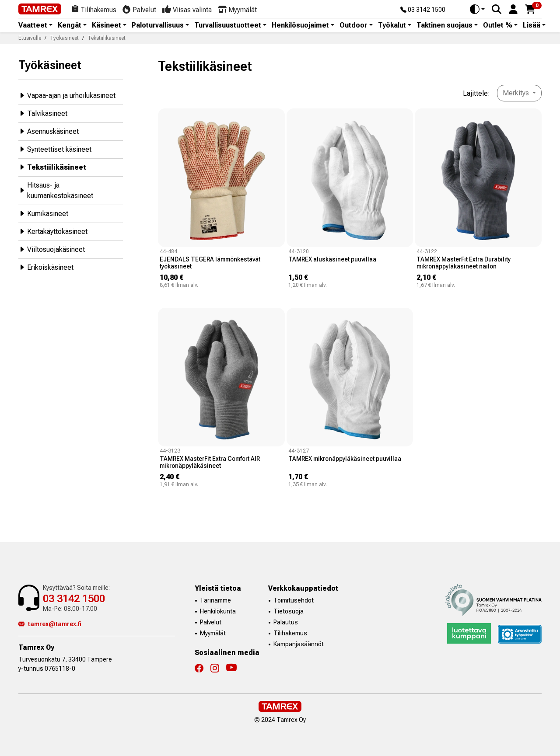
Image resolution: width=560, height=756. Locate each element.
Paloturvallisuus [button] (158, 25)
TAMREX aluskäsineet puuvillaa (332, 259)
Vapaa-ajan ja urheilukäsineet (67, 95)
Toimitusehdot (294, 600)
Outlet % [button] (498, 25)
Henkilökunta (218, 611)
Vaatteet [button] (33, 25)
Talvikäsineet (43, 113)
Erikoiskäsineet (46, 267)
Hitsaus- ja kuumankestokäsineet (56, 190)
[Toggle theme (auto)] (477, 9)
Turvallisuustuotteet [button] (228, 25)
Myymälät (213, 633)
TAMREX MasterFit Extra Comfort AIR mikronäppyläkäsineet (210, 462)
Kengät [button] (70, 25)
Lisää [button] (532, 25)
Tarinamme (215, 600)
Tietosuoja (289, 611)
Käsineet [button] (107, 25)
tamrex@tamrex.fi (50, 624)
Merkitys (517, 93)
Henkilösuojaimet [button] (300, 25)
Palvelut (211, 622)
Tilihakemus (290, 633)
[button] (513, 9)
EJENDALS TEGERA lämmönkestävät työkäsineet (210, 263)
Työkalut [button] (392, 25)
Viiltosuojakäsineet (52, 249)
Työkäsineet (50, 65)
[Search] (497, 9)
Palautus (286, 622)
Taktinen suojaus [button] (444, 25)
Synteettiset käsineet (55, 149)
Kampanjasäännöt (299, 644)
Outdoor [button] (353, 25)
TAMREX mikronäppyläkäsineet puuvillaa (345, 459)
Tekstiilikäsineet (52, 167)
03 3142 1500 (423, 10)
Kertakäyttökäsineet (53, 231)
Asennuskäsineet (49, 131)
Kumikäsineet (43, 213)
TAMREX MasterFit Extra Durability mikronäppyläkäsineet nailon (464, 263)
